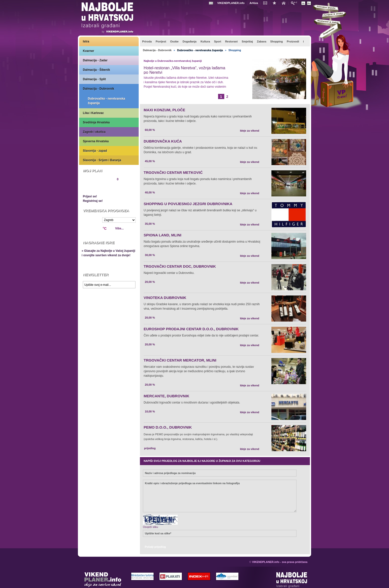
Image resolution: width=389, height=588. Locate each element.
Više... (119, 228)
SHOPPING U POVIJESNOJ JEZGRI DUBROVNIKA (188, 204)
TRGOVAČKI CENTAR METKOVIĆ (173, 172)
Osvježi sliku (150, 527)
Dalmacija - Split (94, 79)
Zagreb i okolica (94, 132)
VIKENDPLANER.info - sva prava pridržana (280, 562)
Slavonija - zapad (95, 151)
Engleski (212, 3)
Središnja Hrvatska (96, 122)
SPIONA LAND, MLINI (162, 235)
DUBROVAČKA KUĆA (163, 141)
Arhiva (254, 3)
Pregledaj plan (98, 188)
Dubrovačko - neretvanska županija (106, 101)
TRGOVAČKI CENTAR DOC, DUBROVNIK (180, 266)
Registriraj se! (93, 201)
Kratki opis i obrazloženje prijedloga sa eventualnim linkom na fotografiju (220, 496)
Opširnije (155, 96)
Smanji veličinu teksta (303, 3)
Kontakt (266, 3)
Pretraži (295, 3)
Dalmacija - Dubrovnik (98, 89)
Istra (86, 41)
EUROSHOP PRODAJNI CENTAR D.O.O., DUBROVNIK (191, 329)
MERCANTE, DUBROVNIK (166, 396)
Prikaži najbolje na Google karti (109, 320)
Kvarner (88, 51)
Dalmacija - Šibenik (96, 70)
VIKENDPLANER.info (231, 3)
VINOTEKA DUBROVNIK (165, 298)
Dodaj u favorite (276, 3)
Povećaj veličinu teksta (309, 3)
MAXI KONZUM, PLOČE (164, 110)
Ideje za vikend (250, 131)
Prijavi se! (90, 196)
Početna (285, 3)
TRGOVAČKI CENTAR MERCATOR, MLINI (180, 360)
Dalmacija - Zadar (95, 60)
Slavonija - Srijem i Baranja (102, 160)
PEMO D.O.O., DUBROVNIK (168, 427)
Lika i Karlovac (93, 113)
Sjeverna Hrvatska (96, 141)
